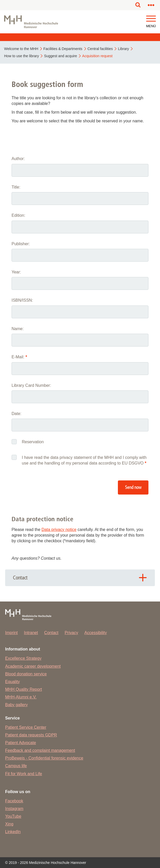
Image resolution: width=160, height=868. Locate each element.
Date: (16, 414)
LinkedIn (13, 832)
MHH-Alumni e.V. (21, 697)
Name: (18, 329)
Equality (12, 682)
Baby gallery (16, 705)
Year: (16, 272)
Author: (18, 159)
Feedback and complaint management (40, 750)
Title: (16, 187)
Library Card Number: (31, 385)
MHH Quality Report (23, 689)
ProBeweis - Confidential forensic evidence (44, 758)
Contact (51, 633)
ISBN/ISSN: (22, 300)
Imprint (11, 633)
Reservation (33, 442)
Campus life (16, 766)
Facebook (14, 801)
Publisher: (21, 244)
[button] (151, 19)
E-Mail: (19, 357)
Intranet (31, 633)
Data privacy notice (59, 530)
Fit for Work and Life (24, 774)
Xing (9, 824)
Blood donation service (26, 674)
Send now (133, 487)
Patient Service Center (26, 727)
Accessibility (96, 633)
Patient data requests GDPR (31, 735)
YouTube (13, 816)
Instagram (14, 809)
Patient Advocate (21, 743)
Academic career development (33, 666)
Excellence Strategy (23, 658)
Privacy (71, 633)
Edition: (18, 215)
